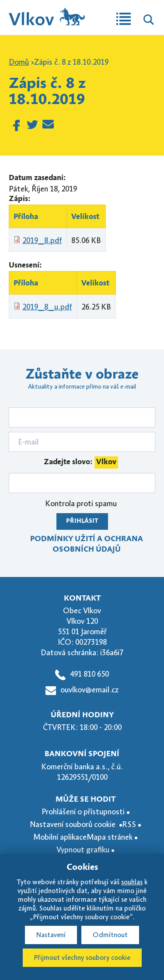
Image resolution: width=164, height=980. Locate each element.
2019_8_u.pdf (47, 307)
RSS (129, 824)
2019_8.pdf (42, 240)
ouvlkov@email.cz (89, 690)
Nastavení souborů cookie (73, 824)
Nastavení (51, 935)
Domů (19, 62)
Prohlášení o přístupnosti (83, 812)
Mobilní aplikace (60, 837)
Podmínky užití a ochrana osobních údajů (87, 544)
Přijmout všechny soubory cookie (82, 958)
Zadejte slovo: (81, 462)
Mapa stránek (110, 837)
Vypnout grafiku (83, 850)
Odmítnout (110, 935)
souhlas (132, 882)
